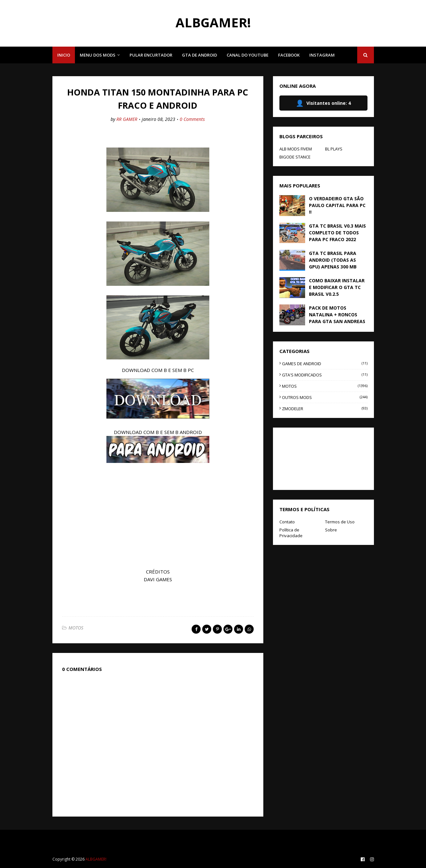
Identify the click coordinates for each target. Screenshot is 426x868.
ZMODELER (325, 409)
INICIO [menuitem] (64, 55)
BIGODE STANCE (295, 157)
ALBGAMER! (213, 22)
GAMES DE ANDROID (325, 364)
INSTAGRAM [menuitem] (322, 55)
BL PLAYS (334, 149)
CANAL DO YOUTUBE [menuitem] (248, 55)
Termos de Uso (340, 522)
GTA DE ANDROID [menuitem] (199, 55)
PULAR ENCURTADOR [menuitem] (151, 55)
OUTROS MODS (325, 397)
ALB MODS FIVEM (296, 149)
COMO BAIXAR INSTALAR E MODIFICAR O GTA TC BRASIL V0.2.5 (337, 287)
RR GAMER (127, 119)
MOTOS (76, 628)
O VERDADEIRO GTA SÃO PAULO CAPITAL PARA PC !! (337, 205)
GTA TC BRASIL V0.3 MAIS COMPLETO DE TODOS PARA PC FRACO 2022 (337, 233)
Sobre (331, 530)
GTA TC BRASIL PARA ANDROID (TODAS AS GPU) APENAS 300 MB (333, 260)
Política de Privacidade (291, 533)
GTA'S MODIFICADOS (325, 375)
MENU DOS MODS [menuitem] (98, 55)
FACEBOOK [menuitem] (289, 55)
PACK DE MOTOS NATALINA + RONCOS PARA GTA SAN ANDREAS (337, 315)
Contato (287, 522)
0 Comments (192, 119)
